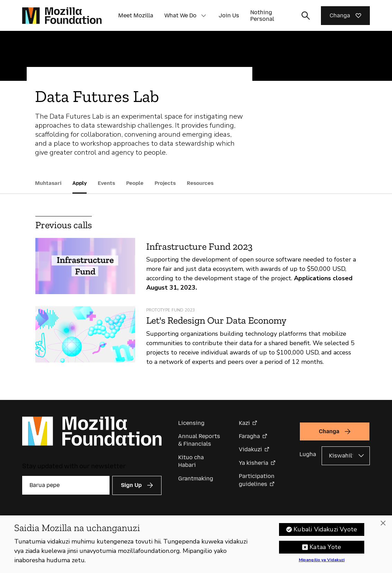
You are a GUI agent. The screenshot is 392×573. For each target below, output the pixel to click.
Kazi (244, 423)
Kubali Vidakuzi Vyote (325, 531)
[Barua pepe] (66, 485)
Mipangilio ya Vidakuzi (322, 562)
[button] (203, 16)
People (135, 183)
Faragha (249, 436)
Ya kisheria (254, 463)
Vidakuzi (250, 449)
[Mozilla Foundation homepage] (62, 16)
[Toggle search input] (306, 16)
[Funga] (383, 525)
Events (106, 183)
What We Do (180, 15)
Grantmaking (196, 478)
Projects (165, 183)
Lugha (308, 454)
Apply (80, 183)
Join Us (229, 15)
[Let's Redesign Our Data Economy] (85, 334)
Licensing (191, 423)
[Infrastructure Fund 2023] (85, 266)
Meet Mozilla (136, 15)
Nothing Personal (262, 16)
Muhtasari (48, 183)
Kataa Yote (325, 549)
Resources (200, 183)
